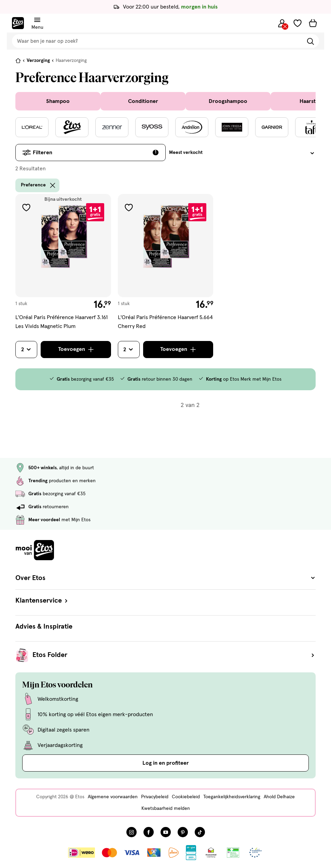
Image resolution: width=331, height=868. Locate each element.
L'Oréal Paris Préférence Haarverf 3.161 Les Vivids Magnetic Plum (61, 322)
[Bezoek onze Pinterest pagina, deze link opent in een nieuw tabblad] (183, 832)
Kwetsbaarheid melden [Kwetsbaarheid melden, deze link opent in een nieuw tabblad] (166, 808)
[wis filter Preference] (53, 185)
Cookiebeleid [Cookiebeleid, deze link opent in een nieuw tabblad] (186, 797)
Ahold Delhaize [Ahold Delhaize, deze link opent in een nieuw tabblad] (279, 797)
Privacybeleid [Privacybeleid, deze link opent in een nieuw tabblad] (155, 797)
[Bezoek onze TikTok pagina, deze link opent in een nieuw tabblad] (200, 832)
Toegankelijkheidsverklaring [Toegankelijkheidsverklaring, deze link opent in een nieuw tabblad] (232, 797)
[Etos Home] (18, 23)
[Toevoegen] (76, 350)
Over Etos (165, 578)
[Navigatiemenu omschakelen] (37, 20)
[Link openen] (191, 853)
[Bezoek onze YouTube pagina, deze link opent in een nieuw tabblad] (166, 832)
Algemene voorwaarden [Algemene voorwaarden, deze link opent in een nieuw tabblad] (113, 797)
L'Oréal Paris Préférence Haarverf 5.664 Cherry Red (165, 322)
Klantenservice (42, 601)
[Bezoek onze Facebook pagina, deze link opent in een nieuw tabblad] (149, 832)
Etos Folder (174, 655)
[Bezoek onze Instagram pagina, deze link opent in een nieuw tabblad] (132, 832)
